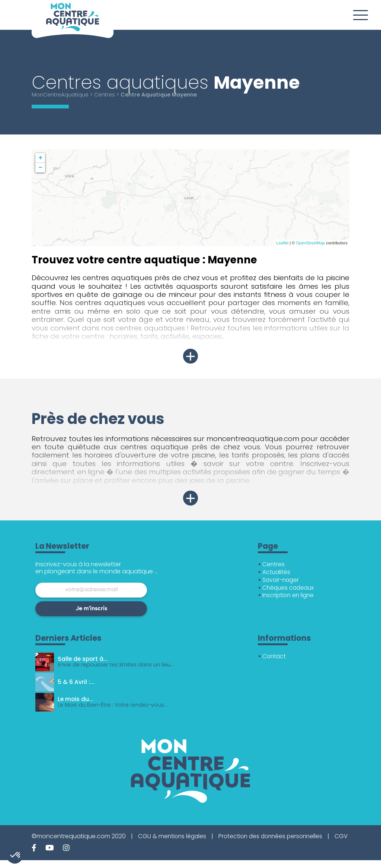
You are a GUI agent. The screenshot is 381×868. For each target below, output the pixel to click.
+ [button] (40, 158)
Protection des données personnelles (274, 836)
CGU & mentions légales (173, 836)
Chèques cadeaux (289, 588)
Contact (275, 656)
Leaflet (282, 243)
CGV (38, 844)
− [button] (40, 168)
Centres (107, 95)
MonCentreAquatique (61, 95)
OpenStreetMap (310, 243)
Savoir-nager (281, 580)
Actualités (277, 572)
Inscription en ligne (289, 595)
